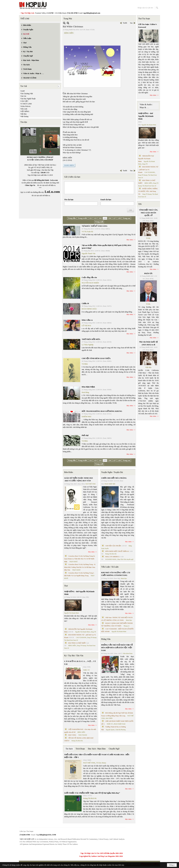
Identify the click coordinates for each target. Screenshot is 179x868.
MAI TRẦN (109, 718)
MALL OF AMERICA (112, 557)
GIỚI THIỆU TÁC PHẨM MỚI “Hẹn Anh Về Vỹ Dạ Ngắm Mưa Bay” (92, 793)
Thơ (66, 586)
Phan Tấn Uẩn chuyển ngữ (125, 559)
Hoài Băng (85, 392)
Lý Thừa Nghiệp (88, 345)
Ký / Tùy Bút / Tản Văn (74, 656)
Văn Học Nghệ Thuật (28, 99)
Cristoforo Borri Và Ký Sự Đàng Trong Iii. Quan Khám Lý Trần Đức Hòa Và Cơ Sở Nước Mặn (80, 559)
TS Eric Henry (101, 763)
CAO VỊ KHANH (81, 637)
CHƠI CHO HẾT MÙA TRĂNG (114, 478)
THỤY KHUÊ (73, 562)
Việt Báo (23, 114)
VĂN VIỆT (24, 101)
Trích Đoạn (80, 749)
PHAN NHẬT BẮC (110, 484)
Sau (131, 23)
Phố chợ (85, 435)
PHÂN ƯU (148, 273)
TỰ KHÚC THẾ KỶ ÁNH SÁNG (95, 226)
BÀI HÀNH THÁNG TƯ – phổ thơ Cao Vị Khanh (148, 170)
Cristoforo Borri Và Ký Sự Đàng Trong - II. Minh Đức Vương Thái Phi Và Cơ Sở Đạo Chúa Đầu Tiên (80, 567)
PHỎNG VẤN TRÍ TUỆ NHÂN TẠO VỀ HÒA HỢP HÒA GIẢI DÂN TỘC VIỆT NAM (117, 648)
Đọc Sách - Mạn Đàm (97, 749)
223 (95, 218)
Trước (125, 23)
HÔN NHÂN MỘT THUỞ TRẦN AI (117, 551)
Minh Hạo (124, 578)
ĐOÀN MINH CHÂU (89, 309)
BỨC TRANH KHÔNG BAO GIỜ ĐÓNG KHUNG (102, 411)
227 (115, 218)
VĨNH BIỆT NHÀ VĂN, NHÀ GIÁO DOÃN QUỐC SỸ (148, 213)
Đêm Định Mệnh (88, 387)
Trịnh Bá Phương (120, 730)
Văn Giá (23, 96)
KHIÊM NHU (87, 417)
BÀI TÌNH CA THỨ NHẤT (77, 643)
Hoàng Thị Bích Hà (77, 741)
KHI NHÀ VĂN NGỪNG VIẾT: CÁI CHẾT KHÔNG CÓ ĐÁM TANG (116, 574)
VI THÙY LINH (26, 104)
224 (100, 218)
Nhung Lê (126, 626)
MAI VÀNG (72, 735)
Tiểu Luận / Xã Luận (110, 567)
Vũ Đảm (85, 364)
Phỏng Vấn (106, 639)
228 (119, 218)
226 (110, 218)
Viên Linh (24, 109)
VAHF (23, 91)
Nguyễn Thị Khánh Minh (71, 613)
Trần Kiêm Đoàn (128, 653)
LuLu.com (54, 180)
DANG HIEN (69, 165)
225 (105, 218)
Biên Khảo (69, 472)
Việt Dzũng (24, 116)
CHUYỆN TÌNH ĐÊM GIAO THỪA (96, 358)
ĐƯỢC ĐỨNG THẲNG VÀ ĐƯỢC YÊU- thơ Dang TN (148, 191)
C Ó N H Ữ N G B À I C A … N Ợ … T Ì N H (80, 663)
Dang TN (93, 632)
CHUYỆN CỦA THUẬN (113, 546)
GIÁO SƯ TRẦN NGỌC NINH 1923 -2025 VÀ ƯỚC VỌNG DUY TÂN (78, 479)
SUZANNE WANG (111, 559)
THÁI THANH (83, 735)
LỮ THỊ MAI (86, 326)
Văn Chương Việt (27, 94)
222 (90, 218)
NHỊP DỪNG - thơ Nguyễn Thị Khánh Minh (79, 593)
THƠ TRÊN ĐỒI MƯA (91, 339)
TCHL (148, 238)
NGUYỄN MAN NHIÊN (90, 283)
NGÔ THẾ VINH (91, 484)
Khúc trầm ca (87, 320)
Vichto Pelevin (25, 106)
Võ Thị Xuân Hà (87, 232)
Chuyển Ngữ (114, 749)
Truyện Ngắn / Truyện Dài (112, 472)
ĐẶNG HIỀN (69, 33)
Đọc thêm (130, 240)
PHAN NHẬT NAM (120, 724)
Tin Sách (69, 749)
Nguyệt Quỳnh (110, 730)
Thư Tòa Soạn (144, 19)
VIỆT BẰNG (25, 111)
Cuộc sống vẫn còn (89, 277)
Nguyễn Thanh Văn (89, 254)
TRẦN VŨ (110, 724)
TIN (140, 204)
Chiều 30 (85, 303)
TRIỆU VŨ (86, 670)
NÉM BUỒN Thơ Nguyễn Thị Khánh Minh (146, 159)
